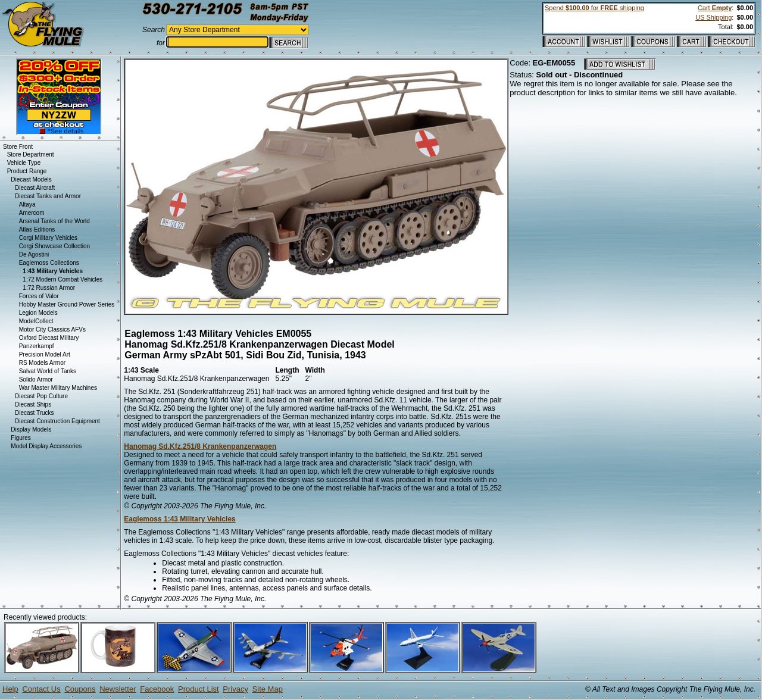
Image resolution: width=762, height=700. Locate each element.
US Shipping (713, 17)
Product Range (27, 171)
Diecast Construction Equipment (57, 421)
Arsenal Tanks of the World (54, 221)
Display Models (31, 429)
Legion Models (38, 313)
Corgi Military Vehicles (48, 238)
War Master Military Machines (58, 388)
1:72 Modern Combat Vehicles (63, 279)
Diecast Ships (33, 404)
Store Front (18, 147)
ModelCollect (36, 321)
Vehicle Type (24, 163)
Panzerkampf (37, 346)
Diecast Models (31, 179)
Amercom (32, 213)
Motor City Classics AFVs (52, 329)
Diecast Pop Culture (41, 396)
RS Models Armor (42, 363)
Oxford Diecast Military (49, 338)
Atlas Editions (37, 229)
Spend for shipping (594, 8)
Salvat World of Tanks (48, 371)
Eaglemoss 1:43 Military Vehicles (179, 519)
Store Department (31, 154)
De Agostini (34, 254)
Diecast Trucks (35, 413)
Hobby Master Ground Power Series (67, 304)
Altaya (27, 204)
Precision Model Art (45, 354)
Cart (715, 8)
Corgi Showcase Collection (55, 246)
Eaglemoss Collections (49, 263)
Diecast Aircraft (35, 188)
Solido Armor (36, 379)
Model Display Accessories (46, 446)
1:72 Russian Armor (49, 288)
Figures (21, 438)
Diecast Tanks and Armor (48, 196)
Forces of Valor (39, 296)
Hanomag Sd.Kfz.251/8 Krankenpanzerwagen (200, 446)
